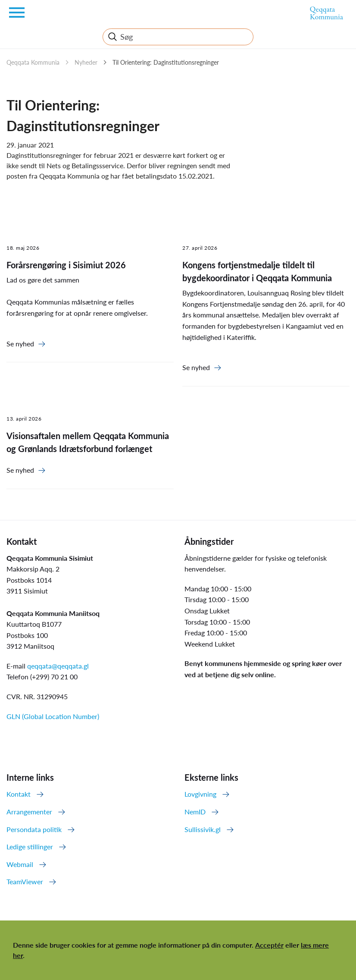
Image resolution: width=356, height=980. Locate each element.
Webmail (20, 864)
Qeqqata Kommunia (33, 62)
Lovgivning (200, 794)
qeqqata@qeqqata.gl (58, 666)
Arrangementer (29, 812)
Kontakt (19, 794)
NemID (195, 812)
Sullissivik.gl (203, 829)
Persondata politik (34, 829)
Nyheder (86, 62)
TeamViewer (25, 881)
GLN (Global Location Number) (53, 716)
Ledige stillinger (30, 847)
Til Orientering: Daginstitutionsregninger (166, 62)
